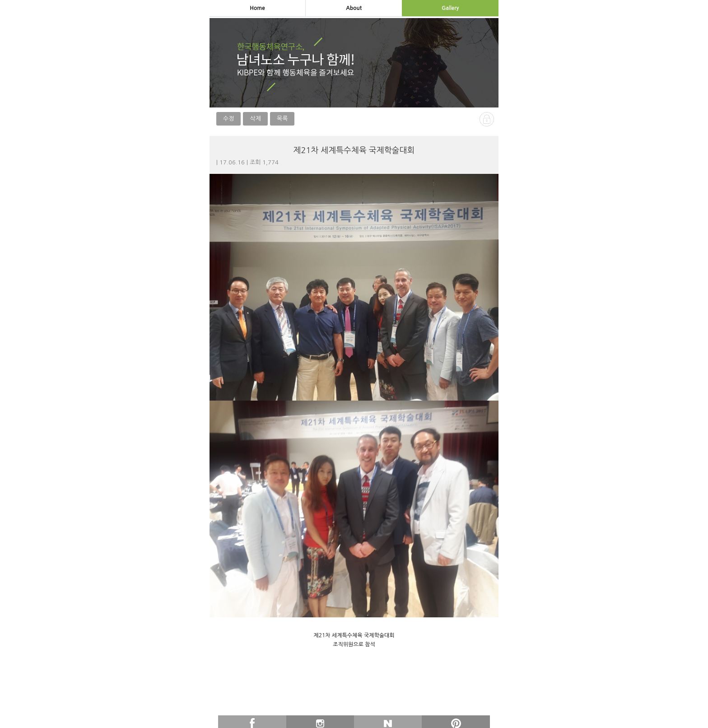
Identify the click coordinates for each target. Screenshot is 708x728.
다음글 (426, 717)
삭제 (255, 119)
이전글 (282, 717)
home (257, 8)
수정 (228, 119)
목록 (282, 119)
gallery (450, 8)
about (354, 8)
